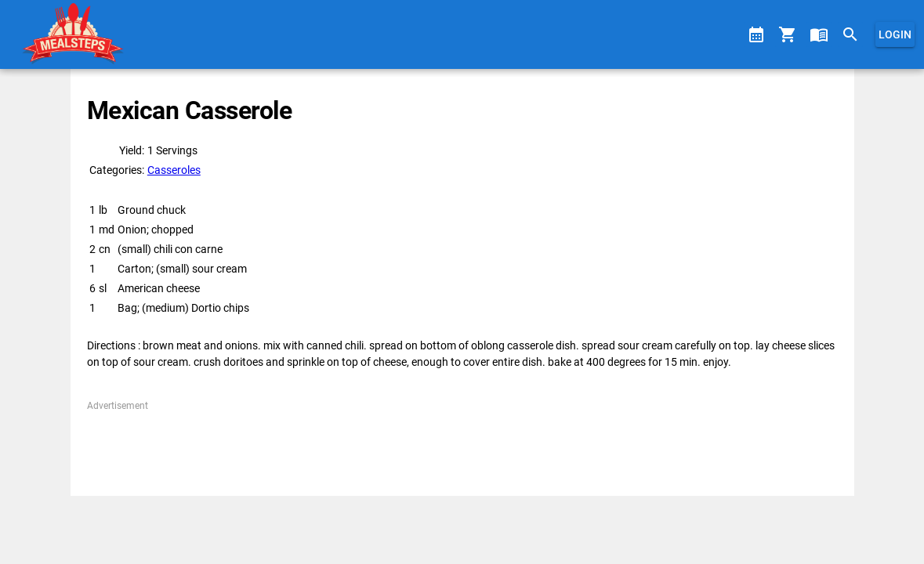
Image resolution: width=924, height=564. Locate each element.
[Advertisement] (462, 448)
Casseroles (174, 170)
